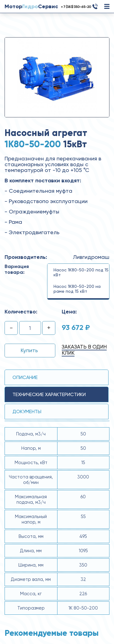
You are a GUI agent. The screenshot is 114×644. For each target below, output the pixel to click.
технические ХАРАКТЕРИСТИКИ (49, 394)
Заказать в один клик (84, 350)
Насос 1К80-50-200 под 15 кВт (81, 272)
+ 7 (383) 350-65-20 (76, 7)
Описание (25, 377)
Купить (29, 350)
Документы (27, 411)
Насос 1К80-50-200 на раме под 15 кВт (77, 289)
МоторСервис (31, 6)
